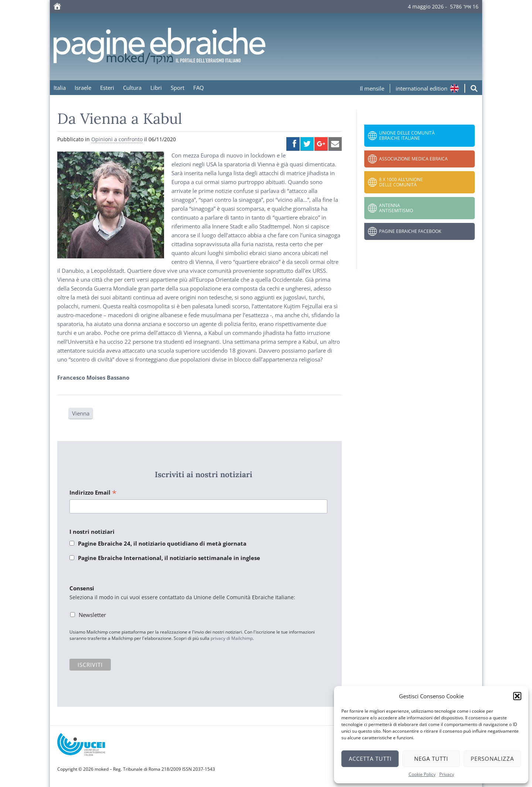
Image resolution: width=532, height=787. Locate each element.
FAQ (199, 88)
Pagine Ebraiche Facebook (410, 231)
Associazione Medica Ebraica (413, 159)
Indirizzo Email (93, 493)
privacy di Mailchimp (232, 638)
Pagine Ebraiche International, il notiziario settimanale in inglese (169, 558)
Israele (83, 88)
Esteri (107, 88)
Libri (156, 88)
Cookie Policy (422, 774)
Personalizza (492, 759)
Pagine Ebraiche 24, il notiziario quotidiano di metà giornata (162, 543)
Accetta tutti (370, 759)
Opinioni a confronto (117, 139)
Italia (60, 88)
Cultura (132, 88)
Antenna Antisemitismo (396, 208)
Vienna (81, 413)
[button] (517, 696)
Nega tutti (431, 759)
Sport (178, 88)
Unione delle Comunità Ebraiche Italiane (407, 135)
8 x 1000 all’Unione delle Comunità (401, 182)
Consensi (82, 588)
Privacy (447, 774)
